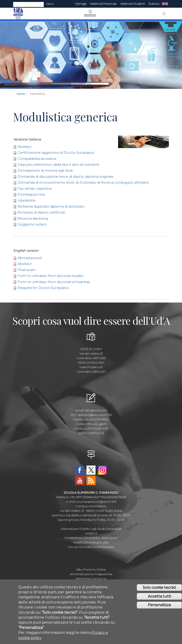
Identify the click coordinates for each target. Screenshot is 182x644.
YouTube (80, 481)
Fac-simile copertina (35, 189)
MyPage (81, 4)
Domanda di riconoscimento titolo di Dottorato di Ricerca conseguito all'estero (83, 182)
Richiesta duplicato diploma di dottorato (51, 206)
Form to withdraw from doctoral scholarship (54, 282)
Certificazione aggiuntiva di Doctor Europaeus (56, 153)
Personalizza (159, 610)
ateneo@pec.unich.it (95, 415)
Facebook (80, 470)
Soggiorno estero (32, 224)
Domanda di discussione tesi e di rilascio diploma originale (65, 177)
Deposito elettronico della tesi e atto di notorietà (58, 165)
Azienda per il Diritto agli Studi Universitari (91, 529)
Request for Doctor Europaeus (43, 288)
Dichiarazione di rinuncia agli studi (45, 170)
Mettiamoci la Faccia (91, 579)
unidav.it (91, 533)
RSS (91, 481)
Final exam (27, 270)
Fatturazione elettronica (91, 583)
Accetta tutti (159, 601)
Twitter (91, 470)
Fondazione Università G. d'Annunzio (91, 538)
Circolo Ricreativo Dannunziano (91, 547)
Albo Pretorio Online (91, 570)
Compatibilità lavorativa (37, 159)
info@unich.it (96, 410)
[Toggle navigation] (164, 14)
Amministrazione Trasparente (91, 574)
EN (165, 4)
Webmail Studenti (133, 4)
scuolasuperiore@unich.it (96, 502)
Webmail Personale (103, 4)
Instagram (102, 470)
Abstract (25, 147)
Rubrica (154, 4)
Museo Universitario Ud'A (91, 542)
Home (21, 94)
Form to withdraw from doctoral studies (50, 276)
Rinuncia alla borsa (33, 218)
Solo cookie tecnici (159, 592)
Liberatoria (26, 200)
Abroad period (30, 258)
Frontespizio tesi (31, 194)
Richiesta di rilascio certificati (41, 212)
